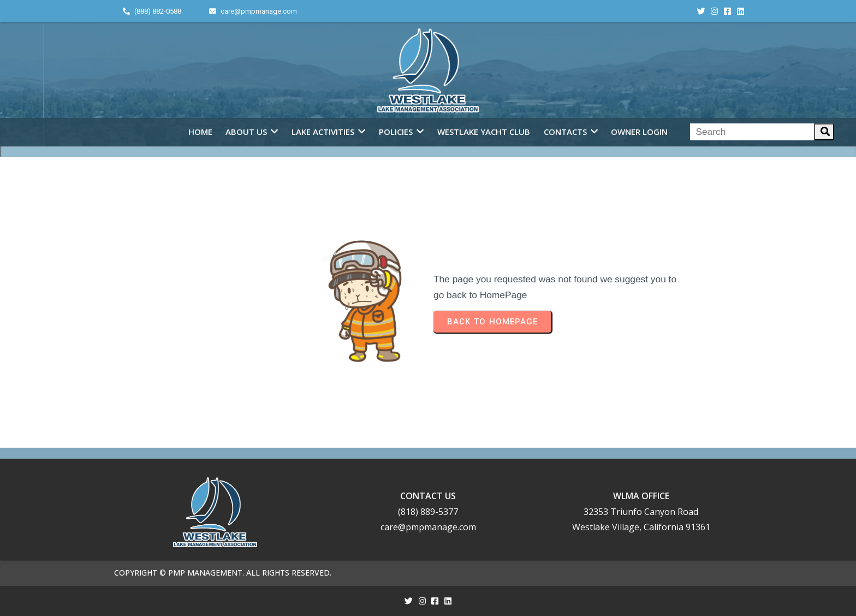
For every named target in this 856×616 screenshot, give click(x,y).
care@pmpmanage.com (428, 527)
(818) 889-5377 (428, 512)
